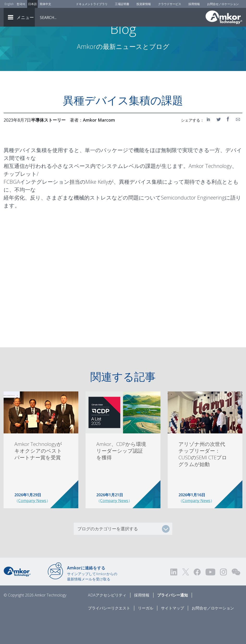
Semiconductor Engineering (193, 224)
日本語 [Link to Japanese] (32, 4)
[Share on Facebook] (228, 146)
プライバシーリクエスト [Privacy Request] (109, 635)
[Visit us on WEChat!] (236, 599)
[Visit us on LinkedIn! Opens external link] (174, 599)
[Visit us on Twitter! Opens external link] (186, 599)
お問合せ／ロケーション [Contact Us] (223, 4)
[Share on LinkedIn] (209, 146)
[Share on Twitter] (219, 146)
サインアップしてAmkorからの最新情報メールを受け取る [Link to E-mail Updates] (92, 600)
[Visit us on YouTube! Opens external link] (210, 599)
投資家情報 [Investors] (144, 4)
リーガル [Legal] (146, 635)
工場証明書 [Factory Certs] (122, 4)
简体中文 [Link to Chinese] (45, 4)
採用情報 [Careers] (194, 4)
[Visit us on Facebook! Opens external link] (197, 599)
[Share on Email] (238, 146)
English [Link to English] (9, 4)
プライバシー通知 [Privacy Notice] (172, 622)
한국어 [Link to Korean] (21, 4)
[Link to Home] (17, 598)
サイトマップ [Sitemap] (172, 635)
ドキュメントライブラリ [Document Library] (92, 4)
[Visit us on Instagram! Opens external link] (223, 599)
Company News (32, 527)
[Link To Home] (224, 17)
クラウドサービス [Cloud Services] (170, 4)
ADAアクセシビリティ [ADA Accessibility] (107, 622)
